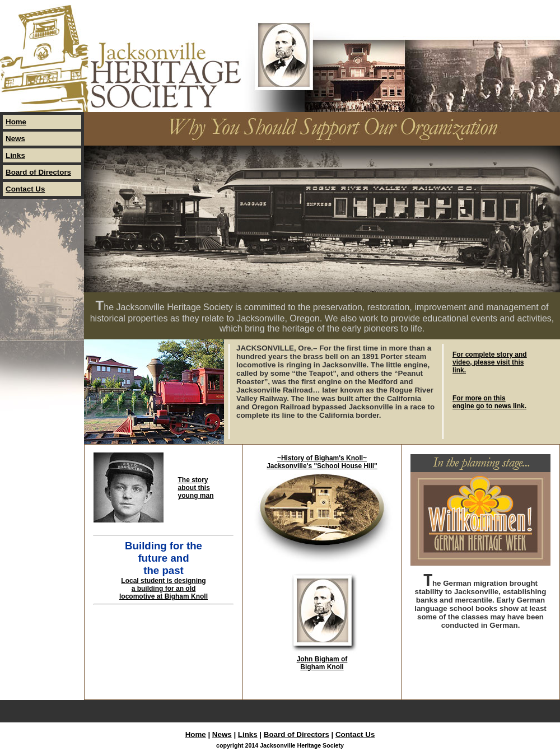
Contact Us (25, 189)
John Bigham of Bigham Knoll (322, 663)
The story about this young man (196, 488)
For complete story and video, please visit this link (490, 362)
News (15, 139)
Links (15, 155)
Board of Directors (38, 172)
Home (16, 122)
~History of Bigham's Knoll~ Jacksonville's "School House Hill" (322, 462)
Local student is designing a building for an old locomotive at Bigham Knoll (164, 589)
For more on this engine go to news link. (489, 402)
